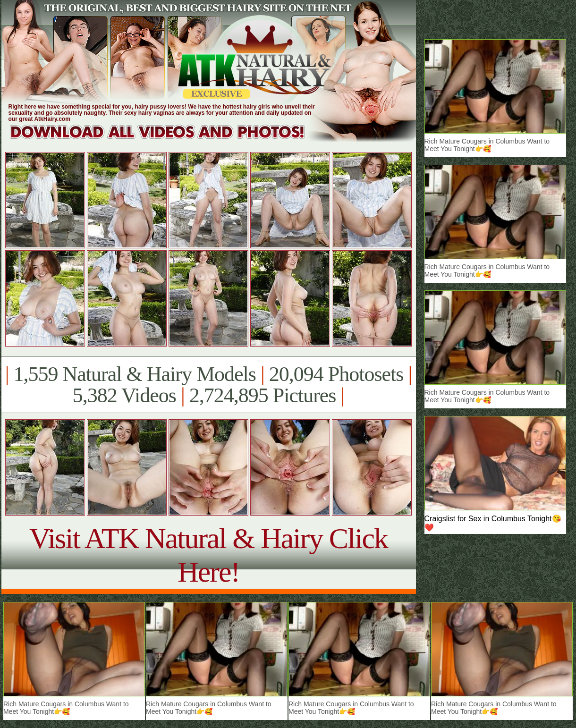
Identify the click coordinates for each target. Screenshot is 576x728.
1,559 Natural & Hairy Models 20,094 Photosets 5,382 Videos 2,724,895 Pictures (208, 385)
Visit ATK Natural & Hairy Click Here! (208, 555)
